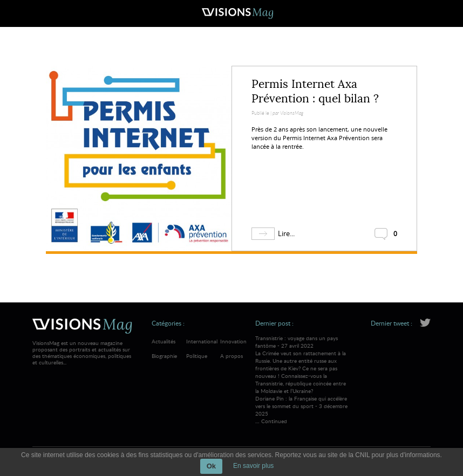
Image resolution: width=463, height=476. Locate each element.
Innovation (233, 341)
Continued (274, 421)
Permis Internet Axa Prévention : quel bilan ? (315, 91)
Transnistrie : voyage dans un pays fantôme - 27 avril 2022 (303, 364)
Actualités (164, 341)
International (202, 341)
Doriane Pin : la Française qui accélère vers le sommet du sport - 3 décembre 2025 (301, 406)
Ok (211, 466)
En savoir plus (253, 466)
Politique (197, 356)
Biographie (164, 356)
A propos (231, 356)
